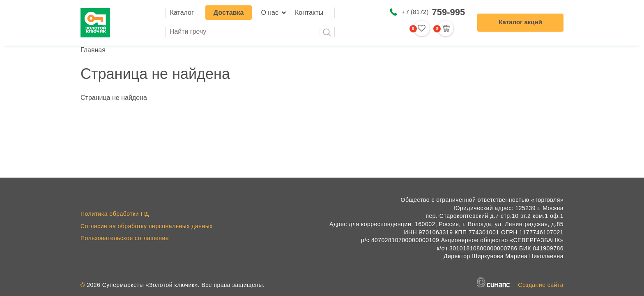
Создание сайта (541, 285)
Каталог (182, 13)
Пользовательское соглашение (125, 238)
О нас (270, 13)
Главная (93, 50)
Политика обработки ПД (115, 214)
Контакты (309, 13)
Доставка (229, 13)
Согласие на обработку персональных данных (147, 226)
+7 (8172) (434, 12)
